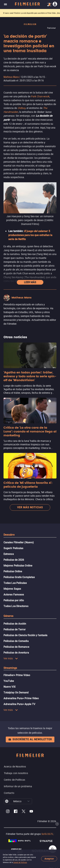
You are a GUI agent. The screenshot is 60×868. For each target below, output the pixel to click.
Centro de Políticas (15, 780)
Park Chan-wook (40, 96)
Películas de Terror (15, 629)
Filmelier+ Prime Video (17, 675)
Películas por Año (14, 600)
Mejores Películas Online (18, 566)
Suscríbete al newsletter (30, 739)
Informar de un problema (18, 786)
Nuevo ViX (10, 687)
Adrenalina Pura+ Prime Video (21, 698)
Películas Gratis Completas (19, 577)
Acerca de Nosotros (15, 766)
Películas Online (13, 571)
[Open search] (53, 849)
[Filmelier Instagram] (8, 812)
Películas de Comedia (16, 641)
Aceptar (49, 859)
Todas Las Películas (15, 583)
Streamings (10, 668)
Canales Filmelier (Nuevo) (19, 542)
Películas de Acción (15, 624)
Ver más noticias (30, 507)
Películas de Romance (16, 647)
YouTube (9, 681)
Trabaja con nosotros (16, 773)
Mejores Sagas (12, 589)
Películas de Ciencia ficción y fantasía (25, 635)
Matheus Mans (11, 77)
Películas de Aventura (16, 653)
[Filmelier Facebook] (16, 812)
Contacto (9, 793)
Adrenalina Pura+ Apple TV (19, 704)
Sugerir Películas (13, 548)
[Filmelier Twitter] (23, 812)
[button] (28, 801)
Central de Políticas (20, 862)
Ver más (11, 658)
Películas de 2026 (14, 560)
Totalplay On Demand (16, 693)
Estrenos (9, 554)
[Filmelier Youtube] (31, 812)
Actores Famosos (14, 595)
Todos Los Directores (16, 606)
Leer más (30, 282)
